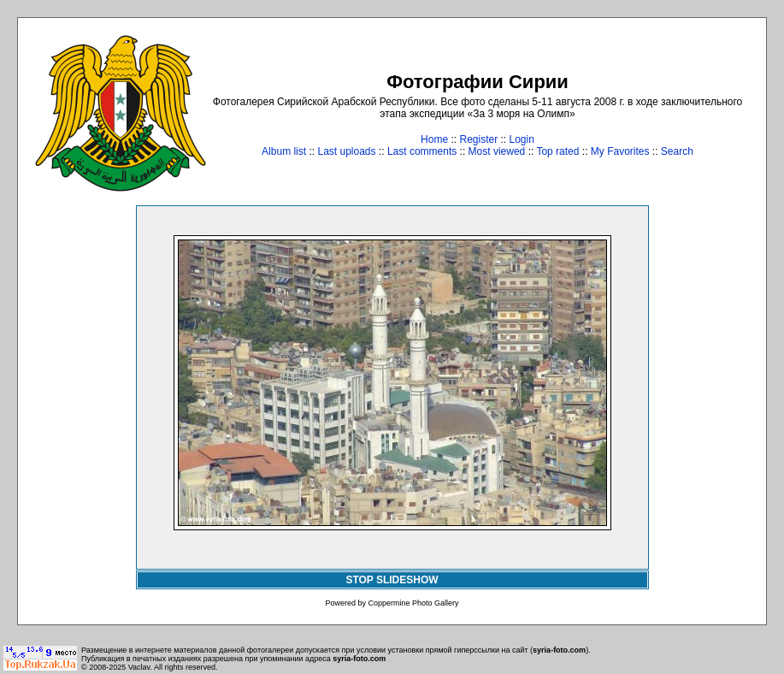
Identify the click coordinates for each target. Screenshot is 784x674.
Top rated (557, 151)
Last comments (422, 151)
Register (478, 139)
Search (677, 151)
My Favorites (620, 151)
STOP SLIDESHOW (392, 580)
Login (522, 139)
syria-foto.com (559, 650)
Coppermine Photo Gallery (413, 603)
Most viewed (497, 151)
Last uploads (346, 151)
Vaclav (139, 667)
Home (434, 139)
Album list (284, 151)
